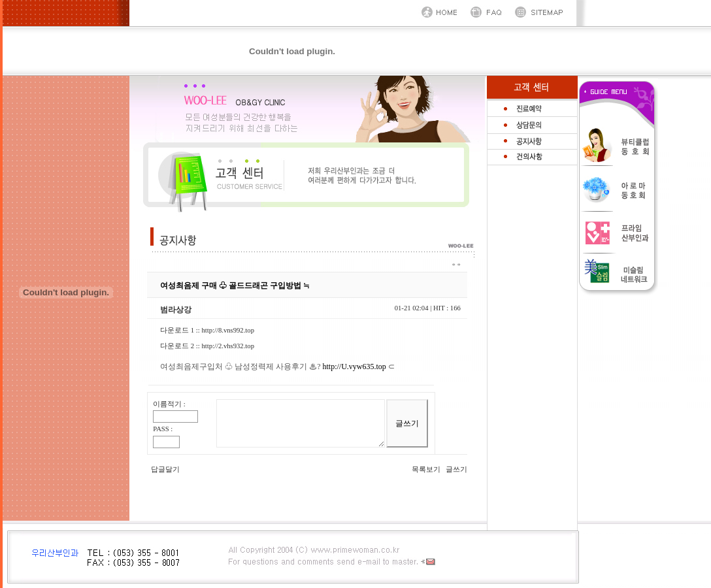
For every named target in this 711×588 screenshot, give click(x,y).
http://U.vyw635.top (355, 367)
